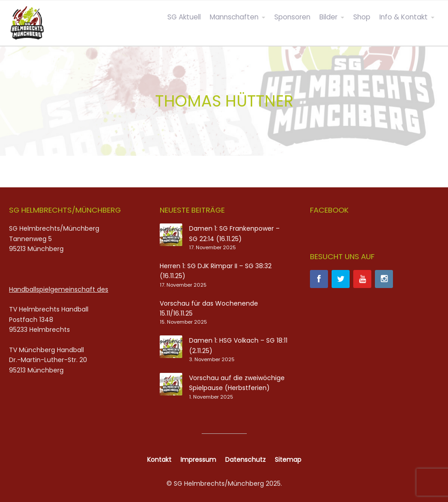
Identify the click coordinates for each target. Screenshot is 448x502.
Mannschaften (234, 17)
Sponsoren (292, 17)
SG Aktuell (184, 17)
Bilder (328, 17)
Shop (362, 17)
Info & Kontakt (404, 17)
